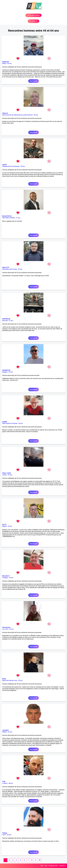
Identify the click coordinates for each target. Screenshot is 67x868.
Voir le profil (33, 81)
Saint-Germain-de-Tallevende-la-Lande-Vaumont (17, 115)
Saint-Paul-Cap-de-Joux (10, 680)
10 (39, 860)
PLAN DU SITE (53, 866)
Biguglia (5, 372)
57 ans (11, 321)
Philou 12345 (7, 473)
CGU (46, 866)
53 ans (10, 64)
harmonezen (6, 627)
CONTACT (62, 866)
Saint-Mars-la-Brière (9, 218)
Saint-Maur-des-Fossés (10, 269)
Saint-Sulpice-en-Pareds (10, 423)
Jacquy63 (5, 730)
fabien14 (5, 113)
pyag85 (5, 422)
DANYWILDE (6, 319)
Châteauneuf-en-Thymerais (11, 166)
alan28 (4, 165)
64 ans (21, 423)
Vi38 (4, 782)
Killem (4, 64)
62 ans (10, 732)
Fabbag (5, 833)
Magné (4, 526)
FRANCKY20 (6, 370)
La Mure (5, 783)
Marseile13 (6, 576)
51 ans (18, 218)
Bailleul (5, 732)
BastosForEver (7, 216)
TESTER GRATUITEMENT (33, 15)
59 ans (11, 578)
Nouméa (5, 321)
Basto (4, 679)
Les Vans (5, 629)
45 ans (36, 115)
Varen (4, 835)
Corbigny (5, 578)
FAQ (42, 866)
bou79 (4, 525)
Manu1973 (6, 267)
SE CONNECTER (33, 21)
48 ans (11, 783)
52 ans (20, 269)
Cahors (5, 475)
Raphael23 (6, 62)
